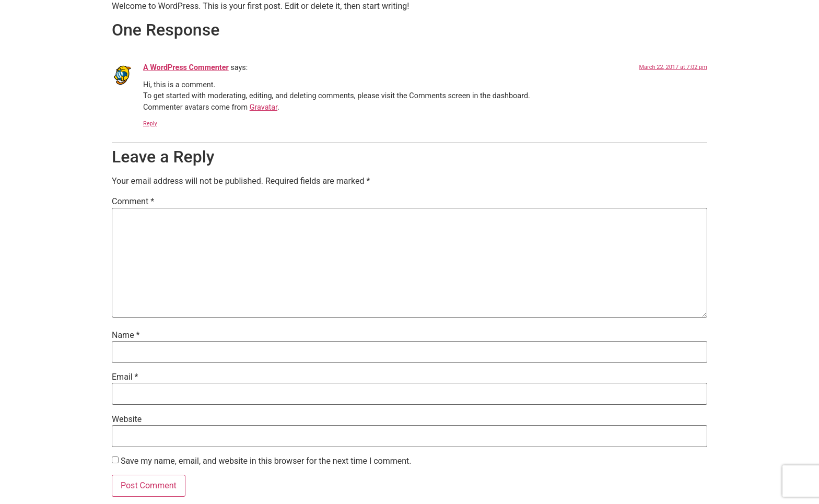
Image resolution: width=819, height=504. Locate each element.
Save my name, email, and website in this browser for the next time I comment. (266, 461)
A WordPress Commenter (186, 68)
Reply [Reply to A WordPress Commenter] (150, 124)
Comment (133, 202)
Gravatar (264, 107)
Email (125, 377)
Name (126, 335)
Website (127, 419)
